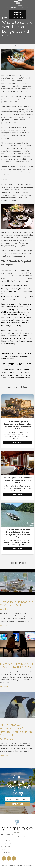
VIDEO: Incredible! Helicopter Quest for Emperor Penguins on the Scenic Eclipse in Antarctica (16, 732)
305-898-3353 (8, 835)
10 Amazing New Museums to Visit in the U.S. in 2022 (17, 666)
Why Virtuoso (6, 843)
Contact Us (6, 846)
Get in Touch (17, 804)
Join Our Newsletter (18, 15)
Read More (4, 625)
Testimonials (6, 852)
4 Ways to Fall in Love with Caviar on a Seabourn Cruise (16, 605)
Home (5, 46)
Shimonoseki (15, 286)
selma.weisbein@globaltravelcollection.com (18, 837)
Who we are (5, 840)
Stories (11, 46)
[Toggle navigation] (31, 5)
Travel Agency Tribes (28, 866)
